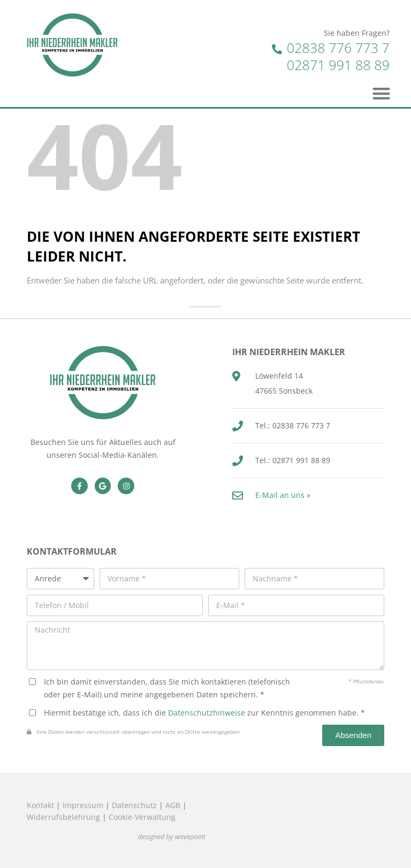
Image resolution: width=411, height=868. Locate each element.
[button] (382, 93)
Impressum (83, 805)
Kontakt (40, 805)
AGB (173, 805)
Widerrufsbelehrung (63, 817)
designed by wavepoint (172, 837)
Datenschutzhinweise (207, 713)
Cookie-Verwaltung (142, 817)
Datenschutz (134, 805)
